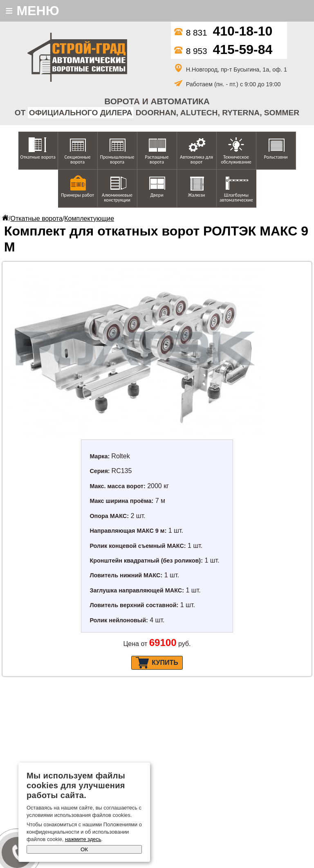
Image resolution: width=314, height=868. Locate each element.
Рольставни (276, 157)
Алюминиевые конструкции (117, 197)
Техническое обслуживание (236, 159)
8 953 (223, 51)
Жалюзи (197, 195)
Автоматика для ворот (196, 159)
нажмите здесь (83, 839)
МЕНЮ (32, 11)
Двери (157, 195)
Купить (157, 663)
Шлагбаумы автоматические (236, 197)
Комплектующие (89, 219)
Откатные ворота (38, 157)
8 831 (223, 33)
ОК (84, 849)
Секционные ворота (77, 159)
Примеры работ (77, 195)
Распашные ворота (157, 159)
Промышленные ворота (117, 159)
